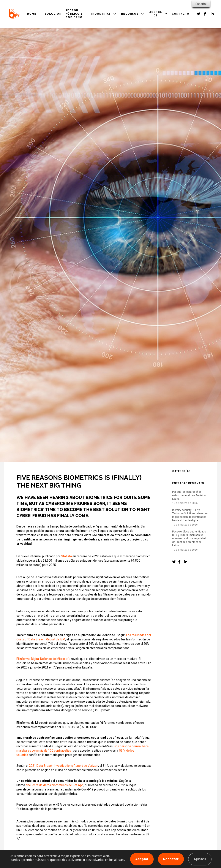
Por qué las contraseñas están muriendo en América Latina (189, 495)
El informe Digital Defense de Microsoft (43, 659)
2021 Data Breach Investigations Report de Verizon (64, 766)
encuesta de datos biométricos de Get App (55, 785)
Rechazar (171, 859)
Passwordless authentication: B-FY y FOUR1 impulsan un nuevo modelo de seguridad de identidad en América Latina (190, 539)
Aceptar (142, 859)
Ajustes (200, 859)
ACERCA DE (156, 14)
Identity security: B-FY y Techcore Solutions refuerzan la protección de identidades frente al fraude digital (190, 515)
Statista (66, 556)
